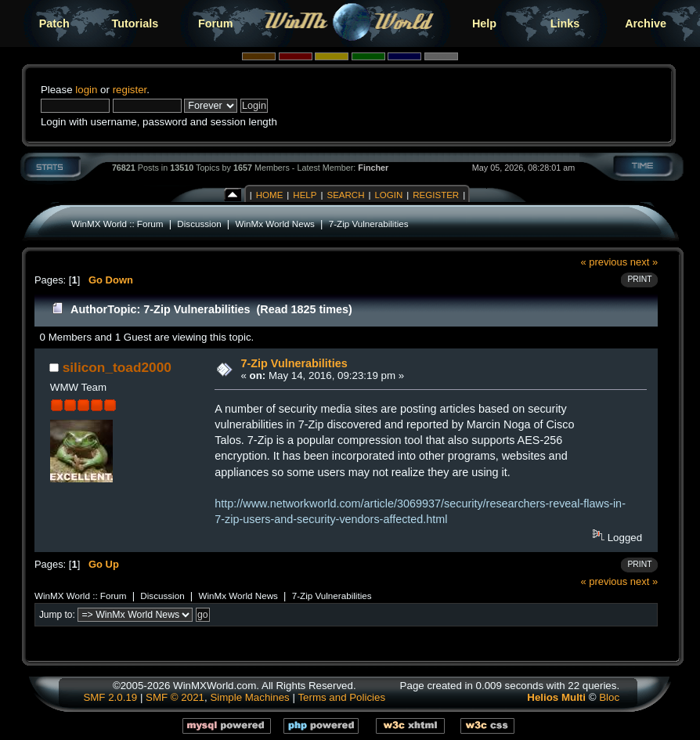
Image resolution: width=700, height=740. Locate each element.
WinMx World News (274, 224)
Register (436, 195)
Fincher (373, 168)
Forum (216, 23)
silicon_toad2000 (117, 367)
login (86, 90)
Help (484, 23)
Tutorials (135, 23)
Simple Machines (249, 697)
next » (644, 262)
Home (270, 195)
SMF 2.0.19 (110, 697)
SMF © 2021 (175, 697)
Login (388, 195)
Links (565, 23)
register (130, 90)
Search (345, 195)
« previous (604, 262)
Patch (54, 23)
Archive (646, 23)
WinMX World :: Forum (117, 224)
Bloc (609, 697)
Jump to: (57, 615)
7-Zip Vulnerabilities (369, 224)
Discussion (199, 224)
